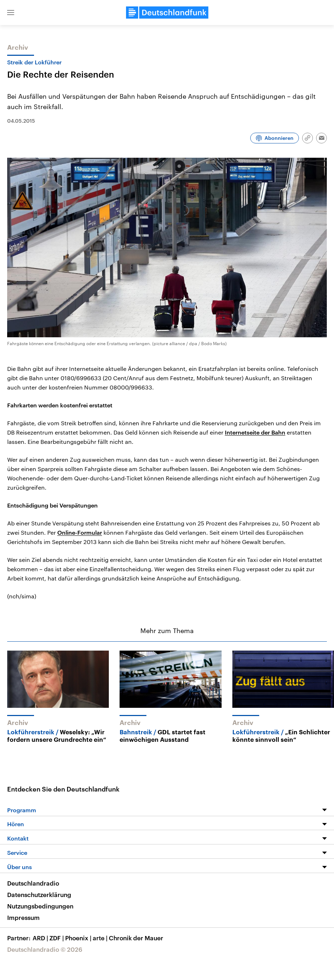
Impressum (23, 917)
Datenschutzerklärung (39, 895)
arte (101, 938)
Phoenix (79, 938)
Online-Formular (80, 532)
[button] (11, 13)
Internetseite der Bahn (255, 432)
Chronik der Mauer (136, 938)
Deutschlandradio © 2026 (45, 949)
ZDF (57, 938)
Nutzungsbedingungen (40, 906)
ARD (41, 938)
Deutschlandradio (33, 883)
